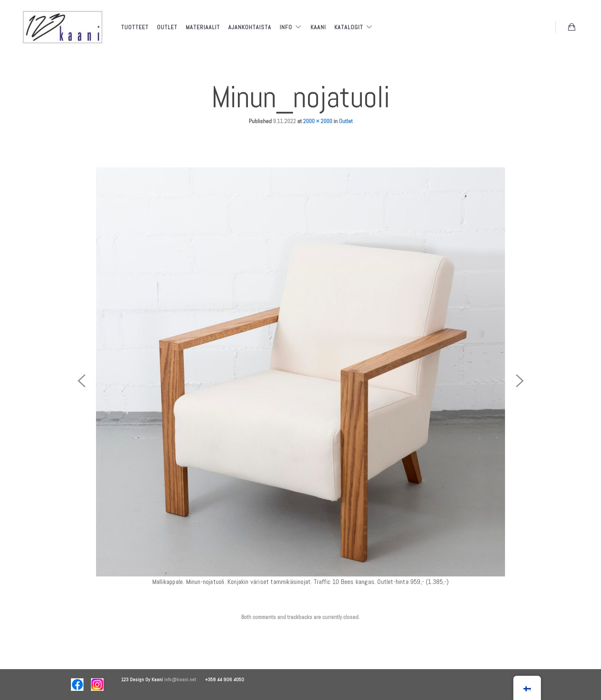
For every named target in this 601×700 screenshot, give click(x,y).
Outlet (167, 27)
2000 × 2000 (318, 121)
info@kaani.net (184, 680)
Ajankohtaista (250, 27)
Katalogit (350, 27)
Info (287, 27)
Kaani (318, 27)
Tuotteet (135, 27)
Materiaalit (203, 27)
